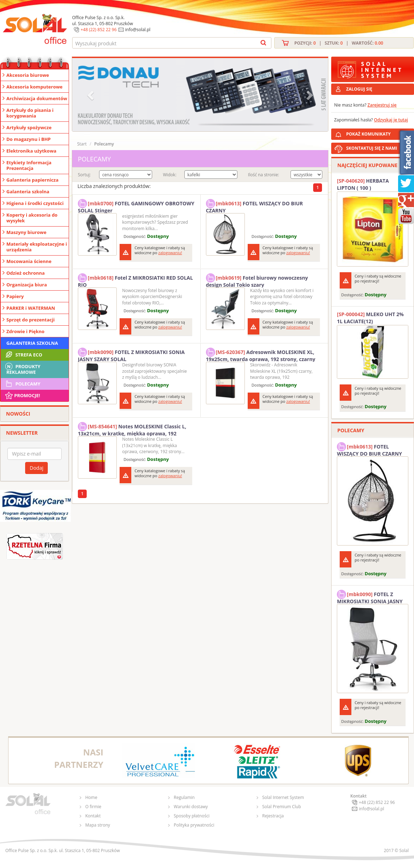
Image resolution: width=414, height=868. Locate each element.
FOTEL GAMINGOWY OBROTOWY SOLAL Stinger (136, 206)
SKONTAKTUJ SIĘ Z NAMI (372, 148)
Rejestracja (273, 816)
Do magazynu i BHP (28, 139)
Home (91, 797)
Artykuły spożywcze (29, 127)
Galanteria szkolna (28, 192)
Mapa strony (98, 825)
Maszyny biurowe (26, 232)
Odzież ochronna (25, 273)
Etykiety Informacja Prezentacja (29, 165)
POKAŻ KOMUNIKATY (379, 133)
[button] (91, 95)
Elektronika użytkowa (31, 151)
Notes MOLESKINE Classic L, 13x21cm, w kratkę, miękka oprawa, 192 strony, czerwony (132, 429)
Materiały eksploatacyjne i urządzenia (37, 247)
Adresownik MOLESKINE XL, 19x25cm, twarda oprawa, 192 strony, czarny (261, 355)
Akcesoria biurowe (28, 75)
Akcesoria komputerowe (34, 87)
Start (82, 144)
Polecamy (22, 384)
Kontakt (93, 816)
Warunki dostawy (191, 807)
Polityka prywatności (194, 825)
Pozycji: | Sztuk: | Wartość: (339, 43)
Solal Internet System (283, 797)
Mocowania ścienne (29, 261)
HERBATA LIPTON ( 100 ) (363, 184)
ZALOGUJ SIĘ (359, 89)
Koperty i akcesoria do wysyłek (32, 218)
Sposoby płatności (192, 816)
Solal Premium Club (282, 807)
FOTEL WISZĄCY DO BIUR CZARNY (254, 206)
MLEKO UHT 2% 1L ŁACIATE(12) (370, 318)
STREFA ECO (23, 355)
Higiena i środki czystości (35, 203)
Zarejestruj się (382, 105)
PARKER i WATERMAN (31, 308)
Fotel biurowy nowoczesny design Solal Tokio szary (257, 280)
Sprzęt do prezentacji (30, 320)
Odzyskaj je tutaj (391, 120)
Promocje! (22, 395)
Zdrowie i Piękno (25, 331)
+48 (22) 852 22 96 (99, 30)
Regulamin (184, 797)
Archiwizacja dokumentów (37, 98)
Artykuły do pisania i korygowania (30, 113)
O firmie (93, 807)
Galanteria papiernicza (32, 180)
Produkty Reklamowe (22, 369)
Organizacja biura (27, 285)
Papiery (15, 296)
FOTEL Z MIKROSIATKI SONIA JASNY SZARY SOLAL (131, 355)
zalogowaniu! (170, 253)
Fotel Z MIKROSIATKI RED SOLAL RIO (135, 280)
